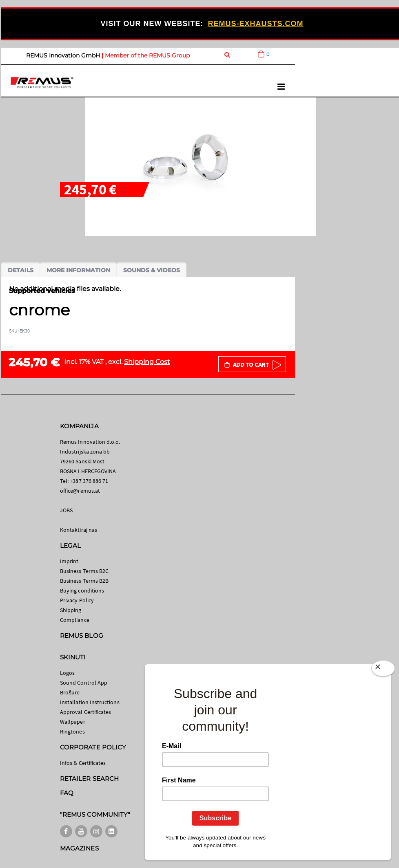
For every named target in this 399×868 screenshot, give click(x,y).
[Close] (383, 670)
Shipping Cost (147, 362)
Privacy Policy (77, 600)
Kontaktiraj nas (79, 530)
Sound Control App (84, 683)
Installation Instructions (90, 702)
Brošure (70, 692)
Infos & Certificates (83, 763)
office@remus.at (80, 491)
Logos (67, 673)
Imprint (69, 561)
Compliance (75, 620)
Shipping (71, 610)
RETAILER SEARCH (89, 779)
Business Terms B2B (84, 581)
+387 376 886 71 (89, 481)
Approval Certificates (85, 712)
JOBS (66, 510)
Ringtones (72, 731)
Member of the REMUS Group (147, 55)
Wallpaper (73, 722)
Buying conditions (82, 590)
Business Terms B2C (84, 571)
